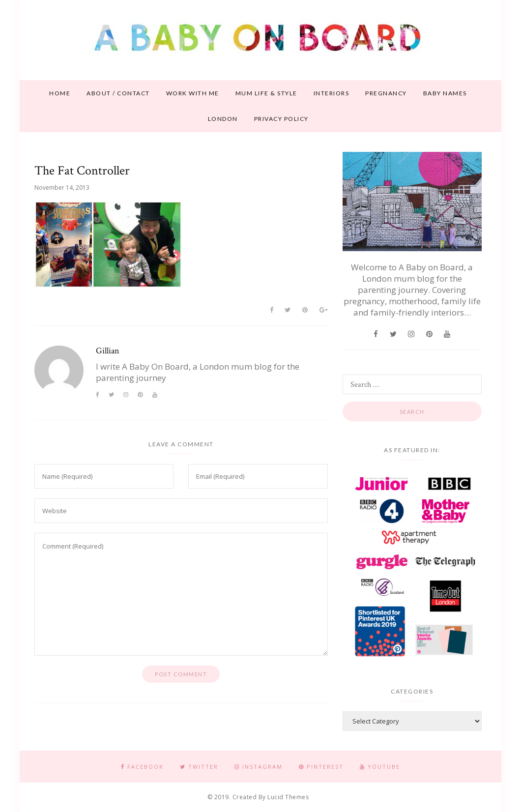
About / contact (118, 93)
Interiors (332, 93)
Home (60, 93)
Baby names (445, 93)
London (223, 119)
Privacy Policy (281, 119)
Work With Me (193, 93)
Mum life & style (266, 93)
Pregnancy (386, 93)
